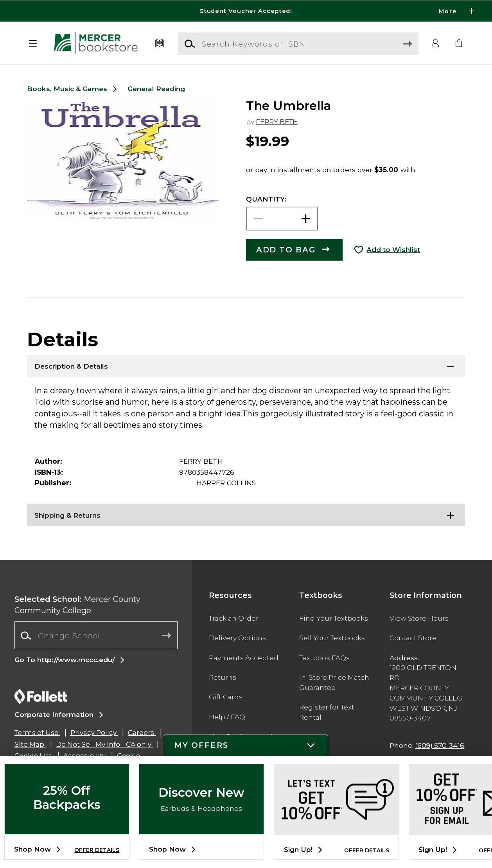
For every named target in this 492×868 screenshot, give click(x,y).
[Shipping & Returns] (246, 513)
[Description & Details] (246, 365)
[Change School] (96, 635)
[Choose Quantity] (282, 219)
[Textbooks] (160, 44)
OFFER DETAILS (97, 850)
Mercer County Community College (77, 605)
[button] (33, 44)
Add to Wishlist (393, 249)
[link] (459, 44)
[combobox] (96, 636)
